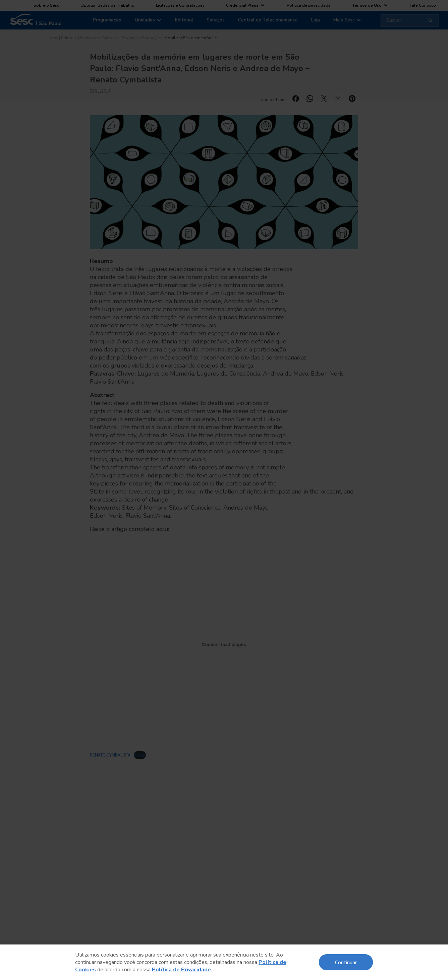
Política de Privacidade (181, 970)
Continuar (346, 962)
